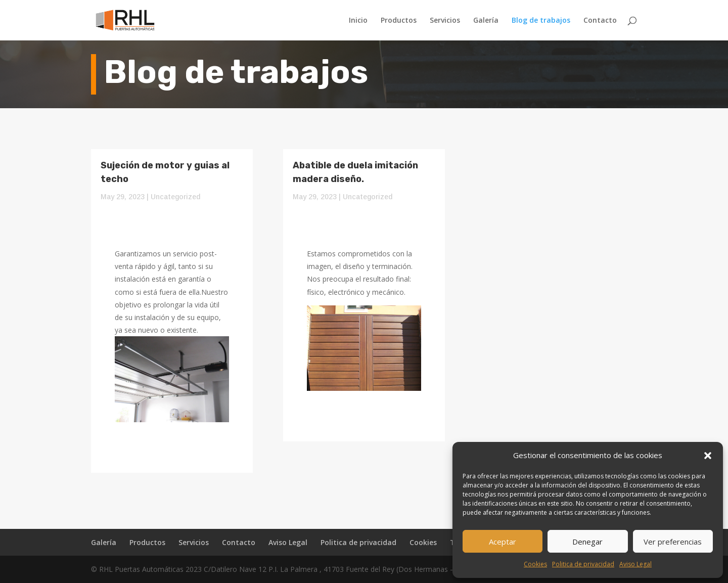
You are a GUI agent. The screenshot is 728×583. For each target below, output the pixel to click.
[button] (708, 456)
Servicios (445, 21)
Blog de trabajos (541, 21)
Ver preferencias (673, 542)
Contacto (600, 21)
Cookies (535, 564)
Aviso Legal (635, 564)
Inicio (358, 21)
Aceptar (503, 542)
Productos (399, 21)
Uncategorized (175, 197)
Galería (486, 21)
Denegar (587, 542)
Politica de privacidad (583, 564)
